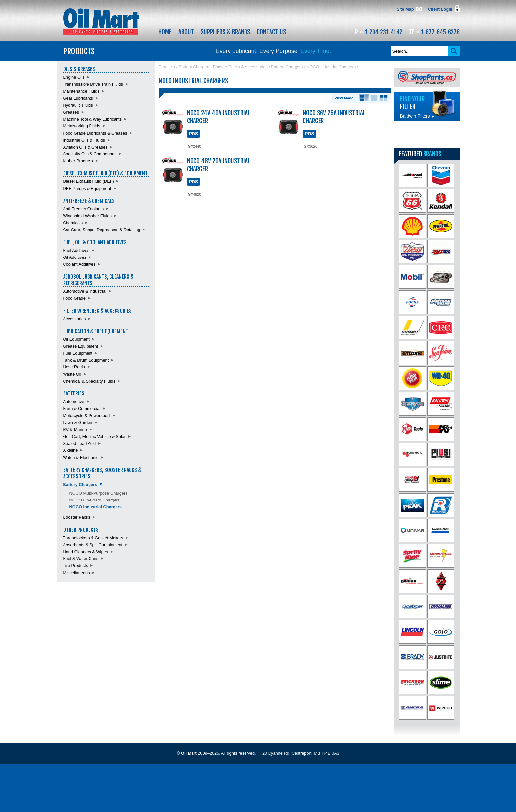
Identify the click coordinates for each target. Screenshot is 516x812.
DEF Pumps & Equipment (87, 189)
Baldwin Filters (418, 116)
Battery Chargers (80, 485)
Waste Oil (72, 374)
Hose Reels (74, 367)
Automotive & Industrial (85, 291)
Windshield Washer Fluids (87, 216)
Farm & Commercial (82, 408)
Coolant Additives (79, 264)
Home (165, 32)
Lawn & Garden (78, 423)
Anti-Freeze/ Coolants (84, 209)
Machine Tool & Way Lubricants (93, 119)
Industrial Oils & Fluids (84, 140)
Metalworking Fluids (82, 126)
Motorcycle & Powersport (87, 415)
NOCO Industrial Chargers (96, 507)
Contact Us (271, 32)
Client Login (440, 9)
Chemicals (73, 223)
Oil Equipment (76, 339)
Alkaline (71, 450)
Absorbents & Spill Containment (93, 545)
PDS (194, 134)
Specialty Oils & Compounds (90, 154)
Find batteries (427, 135)
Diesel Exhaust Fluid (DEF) (89, 181)
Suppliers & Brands (225, 32)
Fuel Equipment (78, 353)
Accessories (75, 319)
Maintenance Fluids (81, 91)
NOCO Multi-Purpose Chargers (99, 493)
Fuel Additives (76, 250)
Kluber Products (78, 161)
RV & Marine (75, 430)
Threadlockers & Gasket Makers (93, 538)
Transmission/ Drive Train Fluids (93, 84)
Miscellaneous (77, 573)
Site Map (405, 9)
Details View (364, 98)
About (186, 32)
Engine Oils (74, 77)
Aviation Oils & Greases (85, 147)
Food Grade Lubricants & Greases (95, 133)
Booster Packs (77, 517)
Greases (71, 112)
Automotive (74, 402)
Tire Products (76, 566)
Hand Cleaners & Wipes (86, 552)
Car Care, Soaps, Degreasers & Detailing (102, 230)
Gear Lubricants (78, 98)
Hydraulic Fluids (78, 105)
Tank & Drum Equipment (86, 360)
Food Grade (74, 298)
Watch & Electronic (81, 458)
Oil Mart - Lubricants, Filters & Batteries (101, 21)
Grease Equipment (81, 346)
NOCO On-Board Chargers (95, 500)
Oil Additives (75, 257)
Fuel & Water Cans (81, 559)
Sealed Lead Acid (80, 443)
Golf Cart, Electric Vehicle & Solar (95, 436)
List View (374, 98)
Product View (384, 98)
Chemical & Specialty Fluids (89, 381)
